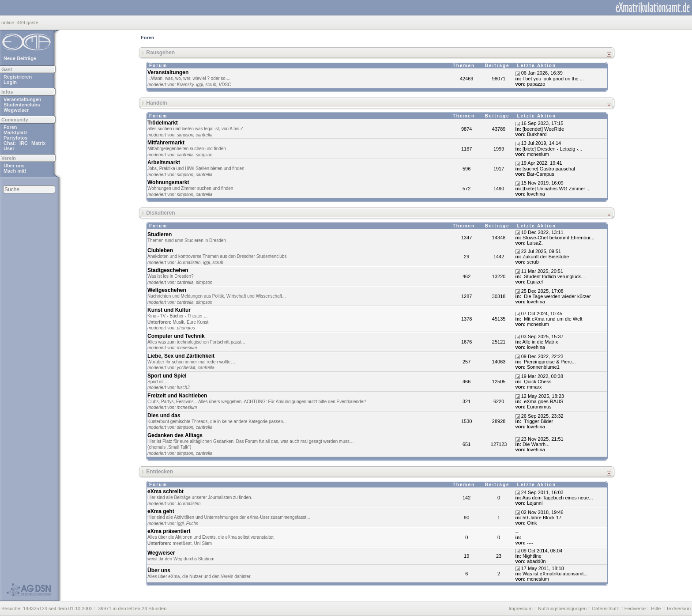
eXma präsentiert (169, 531)
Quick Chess (537, 382)
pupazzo (536, 84)
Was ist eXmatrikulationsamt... (555, 574)
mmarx (534, 387)
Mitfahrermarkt (166, 143)
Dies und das (164, 416)
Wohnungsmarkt (168, 182)
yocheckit (186, 368)
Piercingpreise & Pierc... (549, 362)
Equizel (535, 282)
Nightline (532, 556)
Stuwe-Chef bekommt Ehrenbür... (558, 238)
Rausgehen (160, 53)
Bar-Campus (541, 174)
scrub (211, 85)
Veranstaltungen (23, 99)
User (9, 148)
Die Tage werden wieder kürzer (557, 296)
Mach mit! (15, 171)
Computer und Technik (176, 336)
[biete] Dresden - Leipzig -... (552, 149)
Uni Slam (203, 543)
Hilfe (656, 608)
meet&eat (182, 543)
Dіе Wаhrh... (536, 444)
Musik (178, 322)
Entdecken (160, 472)
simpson (185, 135)
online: (9, 23)
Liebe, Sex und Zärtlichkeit (181, 356)
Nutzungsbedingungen (562, 608)
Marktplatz (15, 132)
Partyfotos (15, 138)
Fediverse (635, 608)
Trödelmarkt (163, 123)
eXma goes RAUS (543, 401)
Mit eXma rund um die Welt (553, 319)
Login (10, 82)
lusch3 (183, 387)
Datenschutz (605, 608)
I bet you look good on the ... (553, 79)
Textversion (678, 608)
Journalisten (189, 263)
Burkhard (537, 134)
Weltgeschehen (167, 290)
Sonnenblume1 (543, 367)
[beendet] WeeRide (543, 129)
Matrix (38, 143)
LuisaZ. (535, 243)
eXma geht (161, 511)
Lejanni (535, 503)
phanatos (186, 328)
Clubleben (160, 250)
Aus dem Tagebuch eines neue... (558, 498)
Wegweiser (16, 110)
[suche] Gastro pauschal (549, 169)
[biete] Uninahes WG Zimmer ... (557, 189)
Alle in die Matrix (540, 342)
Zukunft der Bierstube (546, 257)
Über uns (14, 166)
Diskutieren (160, 213)
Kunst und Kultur (169, 310)
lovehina (536, 194)
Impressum (520, 608)
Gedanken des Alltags (175, 435)
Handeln (156, 103)
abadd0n (536, 561)
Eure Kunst (197, 322)
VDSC (225, 85)
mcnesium (538, 154)
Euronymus (539, 407)
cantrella (204, 135)
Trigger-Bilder (538, 421)
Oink (532, 523)
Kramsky (185, 85)
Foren (10, 127)
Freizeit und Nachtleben (177, 396)
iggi (199, 85)
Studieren (160, 234)
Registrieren (18, 77)
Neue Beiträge (20, 58)
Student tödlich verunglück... (554, 276)
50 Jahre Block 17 (542, 518)
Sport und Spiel (167, 376)
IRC (24, 143)
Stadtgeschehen (168, 270)
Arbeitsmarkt (164, 163)
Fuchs (192, 523)
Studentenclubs (22, 105)
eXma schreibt (165, 491)
